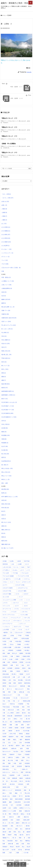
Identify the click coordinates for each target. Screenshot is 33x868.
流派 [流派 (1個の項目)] (4, 760)
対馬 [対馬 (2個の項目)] (18, 710)
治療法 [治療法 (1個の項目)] (17, 757)
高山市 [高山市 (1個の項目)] (29, 847)
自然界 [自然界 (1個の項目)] (4, 808)
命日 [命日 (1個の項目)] (10, 680)
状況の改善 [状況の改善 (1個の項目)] (6, 766)
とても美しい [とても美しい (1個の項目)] (6, 570)
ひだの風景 (6, 242)
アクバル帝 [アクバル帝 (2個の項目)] (6, 573)
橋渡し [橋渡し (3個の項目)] (15, 740)
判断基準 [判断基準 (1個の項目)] (5, 665)
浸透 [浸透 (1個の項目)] (22, 760)
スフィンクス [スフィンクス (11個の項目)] (6, 606)
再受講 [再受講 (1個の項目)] (21, 662)
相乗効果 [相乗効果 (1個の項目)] (15, 778)
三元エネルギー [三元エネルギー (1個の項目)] (19, 633)
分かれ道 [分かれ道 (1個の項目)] (28, 662)
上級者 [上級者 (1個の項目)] (4, 635)
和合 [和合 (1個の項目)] (15, 680)
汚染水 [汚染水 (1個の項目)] (20, 754)
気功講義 (5, 435)
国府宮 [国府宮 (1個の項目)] (20, 683)
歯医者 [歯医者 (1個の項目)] (18, 746)
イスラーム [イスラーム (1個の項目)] (27, 579)
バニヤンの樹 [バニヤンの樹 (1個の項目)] (24, 615)
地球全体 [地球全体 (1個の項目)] (23, 686)
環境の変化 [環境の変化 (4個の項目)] (6, 769)
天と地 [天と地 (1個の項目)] (15, 698)
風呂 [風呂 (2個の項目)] (16, 841)
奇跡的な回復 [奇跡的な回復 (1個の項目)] (26, 701)
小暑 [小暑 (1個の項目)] (4, 713)
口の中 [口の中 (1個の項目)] (28, 674)
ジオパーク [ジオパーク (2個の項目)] (16, 603)
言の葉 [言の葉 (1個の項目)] (29, 814)
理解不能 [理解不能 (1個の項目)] (27, 766)
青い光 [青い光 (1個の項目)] (14, 838)
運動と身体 (6, 530)
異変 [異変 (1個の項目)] (22, 772)
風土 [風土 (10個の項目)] (21, 841)
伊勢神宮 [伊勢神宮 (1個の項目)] (11, 650)
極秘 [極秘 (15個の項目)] (4, 740)
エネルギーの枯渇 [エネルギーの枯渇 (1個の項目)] (7, 588)
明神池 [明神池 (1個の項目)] (21, 734)
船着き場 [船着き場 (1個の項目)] (27, 811)
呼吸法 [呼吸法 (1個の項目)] (4, 680)
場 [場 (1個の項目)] (3, 689)
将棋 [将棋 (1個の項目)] (29, 710)
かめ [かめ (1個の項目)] (13, 564)
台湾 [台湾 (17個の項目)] (29, 677)
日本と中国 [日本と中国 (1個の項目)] (13, 734)
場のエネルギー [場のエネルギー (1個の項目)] (20, 689)
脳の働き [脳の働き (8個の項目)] (28, 796)
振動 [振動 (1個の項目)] (22, 725)
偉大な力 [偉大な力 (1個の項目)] (15, 653)
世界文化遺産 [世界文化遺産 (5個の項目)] (25, 638)
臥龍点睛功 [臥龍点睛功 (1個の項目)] (18, 802)
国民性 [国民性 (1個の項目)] (4, 686)
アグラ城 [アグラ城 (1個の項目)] (15, 573)
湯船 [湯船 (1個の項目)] (9, 763)
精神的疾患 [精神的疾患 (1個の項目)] (18, 790)
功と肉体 (5, 332)
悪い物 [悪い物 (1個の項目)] (28, 719)
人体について (6, 285)
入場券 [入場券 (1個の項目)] (16, 659)
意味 (4, 373)
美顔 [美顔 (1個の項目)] (11, 793)
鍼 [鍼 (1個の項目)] (24, 832)
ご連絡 (4, 220)
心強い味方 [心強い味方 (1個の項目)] (27, 716)
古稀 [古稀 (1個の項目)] (14, 677)
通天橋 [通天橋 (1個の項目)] (28, 826)
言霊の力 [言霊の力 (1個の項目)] (11, 817)
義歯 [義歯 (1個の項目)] (16, 793)
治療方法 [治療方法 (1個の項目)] (10, 757)
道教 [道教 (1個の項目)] (16, 829)
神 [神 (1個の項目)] (3, 781)
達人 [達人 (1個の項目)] (21, 829)
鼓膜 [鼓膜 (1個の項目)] (4, 853)
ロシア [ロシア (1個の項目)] (27, 630)
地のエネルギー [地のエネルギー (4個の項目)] (13, 686)
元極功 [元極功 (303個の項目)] (18, 656)
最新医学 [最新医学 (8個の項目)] (11, 737)
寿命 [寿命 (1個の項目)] (23, 710)
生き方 (5, 446)
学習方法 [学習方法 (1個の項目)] (12, 704)
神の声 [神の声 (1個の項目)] (4, 784)
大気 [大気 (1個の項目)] (19, 695)
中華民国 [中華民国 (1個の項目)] (27, 641)
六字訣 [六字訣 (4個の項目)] (29, 659)
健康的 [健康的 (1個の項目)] (21, 653)
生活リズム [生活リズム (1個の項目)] (15, 772)
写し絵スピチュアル (9, 325)
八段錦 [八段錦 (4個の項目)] (23, 659)
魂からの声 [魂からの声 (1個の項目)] (6, 850)
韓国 (4, 537)
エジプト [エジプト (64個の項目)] (5, 585)
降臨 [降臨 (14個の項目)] (16, 835)
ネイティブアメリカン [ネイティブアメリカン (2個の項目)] (9, 615)
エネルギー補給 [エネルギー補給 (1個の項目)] (7, 594)
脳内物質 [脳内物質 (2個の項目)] (28, 799)
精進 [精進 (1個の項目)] (25, 790)
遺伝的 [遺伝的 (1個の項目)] (4, 832)
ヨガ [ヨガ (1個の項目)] (13, 630)
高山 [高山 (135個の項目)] (23, 847)
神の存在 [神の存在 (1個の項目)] (12, 784)
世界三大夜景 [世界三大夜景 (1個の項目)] (6, 638)
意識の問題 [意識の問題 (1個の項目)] (18, 722)
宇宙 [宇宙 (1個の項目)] (28, 704)
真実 (4, 457)
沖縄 (4, 439)
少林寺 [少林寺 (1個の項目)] (18, 713)
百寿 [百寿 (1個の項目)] (9, 778)
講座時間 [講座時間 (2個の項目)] (5, 820)
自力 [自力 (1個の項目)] (12, 805)
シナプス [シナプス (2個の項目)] (5, 603)
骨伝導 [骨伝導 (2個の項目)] (18, 847)
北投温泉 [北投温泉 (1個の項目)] (17, 668)
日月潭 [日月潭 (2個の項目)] (4, 734)
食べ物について (7, 548)
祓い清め (5, 465)
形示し (5, 369)
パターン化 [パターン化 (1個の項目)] (27, 618)
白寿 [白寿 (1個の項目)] (19, 775)
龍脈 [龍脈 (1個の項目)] (18, 853)
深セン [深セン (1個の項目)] (28, 760)
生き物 (5, 450)
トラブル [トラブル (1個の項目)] (16, 609)
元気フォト (6, 321)
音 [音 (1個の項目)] (24, 838)
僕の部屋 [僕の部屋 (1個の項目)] (28, 653)
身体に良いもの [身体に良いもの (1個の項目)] (26, 823)
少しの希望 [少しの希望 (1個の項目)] (10, 713)
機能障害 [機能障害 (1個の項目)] (27, 740)
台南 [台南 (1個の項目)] (24, 677)
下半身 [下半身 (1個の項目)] (20, 635)
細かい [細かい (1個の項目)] (4, 793)
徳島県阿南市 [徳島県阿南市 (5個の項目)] (18, 716)
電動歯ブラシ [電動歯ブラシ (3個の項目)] (6, 838)
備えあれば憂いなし (8, 307)
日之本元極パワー (8, 410)
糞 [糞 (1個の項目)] (29, 790)
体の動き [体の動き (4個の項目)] (27, 650)
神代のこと (5, 479)
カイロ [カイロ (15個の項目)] (17, 594)
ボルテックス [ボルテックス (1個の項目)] (18, 627)
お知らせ (5, 201)
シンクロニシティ (7, 253)
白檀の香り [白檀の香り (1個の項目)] (26, 775)
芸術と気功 (6, 504)
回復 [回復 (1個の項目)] (10, 683)
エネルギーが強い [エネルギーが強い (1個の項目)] (20, 585)
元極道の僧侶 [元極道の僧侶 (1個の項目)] (26, 656)
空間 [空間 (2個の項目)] (17, 787)
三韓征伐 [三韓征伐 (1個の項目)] (28, 633)
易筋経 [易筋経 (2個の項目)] (28, 734)
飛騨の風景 (6, 544)
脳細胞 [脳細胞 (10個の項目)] (4, 802)
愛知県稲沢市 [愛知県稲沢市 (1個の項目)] (27, 722)
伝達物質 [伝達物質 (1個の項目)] (19, 650)
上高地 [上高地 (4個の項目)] (12, 635)
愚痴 (4, 377)
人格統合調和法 (7, 288)
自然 (4, 500)
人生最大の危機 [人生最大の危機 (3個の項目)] (7, 647)
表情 (4, 515)
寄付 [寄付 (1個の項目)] (29, 707)
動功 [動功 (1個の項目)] (4, 668)
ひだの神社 (6, 235)
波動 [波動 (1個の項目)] (23, 757)
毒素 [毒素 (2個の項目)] (28, 749)
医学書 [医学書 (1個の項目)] (4, 671)
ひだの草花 (6, 238)
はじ (4, 223)
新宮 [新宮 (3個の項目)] (4, 731)
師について (5, 366)
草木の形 (5, 508)
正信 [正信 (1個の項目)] (4, 743)
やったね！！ (6, 249)
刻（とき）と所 (7, 329)
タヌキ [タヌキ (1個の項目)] (26, 606)
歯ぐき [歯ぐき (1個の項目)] (4, 746)
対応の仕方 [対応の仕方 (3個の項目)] (11, 710)
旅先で (5, 399)
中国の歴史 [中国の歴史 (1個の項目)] (18, 641)
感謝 (4, 380)
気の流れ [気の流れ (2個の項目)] (16, 751)
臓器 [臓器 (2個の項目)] (10, 802)
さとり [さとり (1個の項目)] (27, 564)
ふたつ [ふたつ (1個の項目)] (22, 570)
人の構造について (8, 281)
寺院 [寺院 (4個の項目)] (4, 710)
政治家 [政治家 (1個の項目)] (23, 728)
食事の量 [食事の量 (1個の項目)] (11, 844)
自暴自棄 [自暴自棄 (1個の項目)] (27, 805)
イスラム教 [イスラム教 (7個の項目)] (17, 579)
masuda (29, 72)
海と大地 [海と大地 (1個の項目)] (10, 760)
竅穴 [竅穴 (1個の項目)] (26, 787)
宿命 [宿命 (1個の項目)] (23, 707)
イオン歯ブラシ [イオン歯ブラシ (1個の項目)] (7, 579)
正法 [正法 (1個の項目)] (15, 743)
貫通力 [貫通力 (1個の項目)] (18, 820)
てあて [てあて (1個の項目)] (29, 567)
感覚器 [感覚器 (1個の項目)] (4, 725)
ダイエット (5, 257)
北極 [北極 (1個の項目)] (29, 668)
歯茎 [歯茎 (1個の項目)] (21, 749)
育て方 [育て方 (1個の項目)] (21, 796)
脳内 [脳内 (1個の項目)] (11, 799)
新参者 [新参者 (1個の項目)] (29, 728)
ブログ (5, 264)
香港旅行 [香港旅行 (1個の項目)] (5, 847)
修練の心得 (6, 299)
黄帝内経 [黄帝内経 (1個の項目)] (27, 850)
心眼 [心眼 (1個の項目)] (4, 719)
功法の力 (5, 344)
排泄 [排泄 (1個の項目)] (28, 725)
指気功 (5, 388)
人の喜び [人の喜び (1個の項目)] (27, 644)
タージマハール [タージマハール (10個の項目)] (7, 609)
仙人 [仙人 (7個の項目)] (4, 650)
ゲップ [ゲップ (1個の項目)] (21, 597)
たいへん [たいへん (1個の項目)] (16, 567)
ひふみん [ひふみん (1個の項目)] (15, 570)
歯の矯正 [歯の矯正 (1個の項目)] (11, 746)
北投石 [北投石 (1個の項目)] (24, 668)
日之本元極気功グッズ (9, 417)
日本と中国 (5, 424)
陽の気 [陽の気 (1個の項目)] (22, 835)
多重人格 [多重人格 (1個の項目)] (22, 692)
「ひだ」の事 (6, 194)
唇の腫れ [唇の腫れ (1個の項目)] (21, 680)
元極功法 (5, 314)
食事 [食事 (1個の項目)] (4, 844)
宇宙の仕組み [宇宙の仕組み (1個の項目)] (6, 707)
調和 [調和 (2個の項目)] (19, 817)
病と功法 (5, 454)
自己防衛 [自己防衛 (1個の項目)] (19, 805)
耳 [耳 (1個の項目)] (21, 793)
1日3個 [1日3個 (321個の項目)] (4, 561)
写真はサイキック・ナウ (9, 118)
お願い (4, 205)
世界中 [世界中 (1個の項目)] (16, 638)
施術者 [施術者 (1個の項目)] (10, 731)
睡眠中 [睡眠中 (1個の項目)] (21, 778)
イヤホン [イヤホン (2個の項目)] (5, 582)
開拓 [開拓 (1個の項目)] (4, 835)
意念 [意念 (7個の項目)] (11, 722)
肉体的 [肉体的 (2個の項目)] (14, 796)
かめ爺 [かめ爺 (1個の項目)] (20, 564)
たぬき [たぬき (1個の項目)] (23, 567)
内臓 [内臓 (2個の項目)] (4, 662)
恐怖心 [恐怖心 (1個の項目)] (15, 719)
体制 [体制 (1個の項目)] (4, 653)
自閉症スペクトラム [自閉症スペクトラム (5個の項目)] (25, 808)
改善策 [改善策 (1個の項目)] (10, 728)
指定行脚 (5, 384)
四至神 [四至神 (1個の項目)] (4, 683)
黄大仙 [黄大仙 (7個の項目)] (20, 850)
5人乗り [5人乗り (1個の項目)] (12, 561)
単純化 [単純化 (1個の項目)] (18, 671)
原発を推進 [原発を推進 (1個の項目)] (6, 674)
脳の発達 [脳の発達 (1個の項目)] (5, 799)
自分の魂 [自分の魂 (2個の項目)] (5, 805)
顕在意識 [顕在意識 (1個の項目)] (10, 841)
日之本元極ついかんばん (9, 402)
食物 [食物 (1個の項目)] (17, 844)
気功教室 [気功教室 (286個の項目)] (28, 751)
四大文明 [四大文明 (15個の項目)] (28, 680)
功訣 (4, 347)
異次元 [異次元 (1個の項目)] (4, 775)
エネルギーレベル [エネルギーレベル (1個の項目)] (23, 588)
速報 (4, 526)
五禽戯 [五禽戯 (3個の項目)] (19, 644)
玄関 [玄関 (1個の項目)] (13, 766)
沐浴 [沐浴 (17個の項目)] (4, 757)
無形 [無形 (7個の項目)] (20, 763)
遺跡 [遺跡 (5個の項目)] (10, 832)
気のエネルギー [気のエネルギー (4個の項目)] (7, 751)
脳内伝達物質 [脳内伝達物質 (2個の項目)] (19, 799)
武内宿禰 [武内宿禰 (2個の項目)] (27, 743)
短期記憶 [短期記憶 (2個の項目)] (28, 778)
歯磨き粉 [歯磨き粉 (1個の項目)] (14, 749)
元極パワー (6, 310)
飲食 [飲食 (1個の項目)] (23, 844)
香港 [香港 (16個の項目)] (28, 844)
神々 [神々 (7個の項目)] (7, 781)
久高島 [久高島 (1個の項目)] (4, 644)
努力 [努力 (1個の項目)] (17, 665)
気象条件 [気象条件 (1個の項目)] (12, 754)
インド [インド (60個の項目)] (12, 582)
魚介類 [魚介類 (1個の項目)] (13, 850)
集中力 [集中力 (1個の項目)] (28, 835)
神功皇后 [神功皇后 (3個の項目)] (21, 784)
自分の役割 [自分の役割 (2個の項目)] (27, 802)
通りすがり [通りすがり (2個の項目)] (20, 826)
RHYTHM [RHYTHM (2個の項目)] (27, 561)
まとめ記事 (5, 246)
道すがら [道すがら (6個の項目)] (10, 829)
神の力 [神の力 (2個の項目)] (21, 781)
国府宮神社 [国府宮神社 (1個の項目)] (27, 683)
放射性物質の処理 (8, 391)
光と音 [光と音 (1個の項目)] (4, 659)
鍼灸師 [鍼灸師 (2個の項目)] (29, 832)
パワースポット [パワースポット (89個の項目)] (17, 621)
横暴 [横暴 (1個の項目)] (9, 740)
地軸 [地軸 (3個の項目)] (29, 686)
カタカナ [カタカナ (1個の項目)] (26, 594)
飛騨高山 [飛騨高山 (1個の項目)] (28, 841)
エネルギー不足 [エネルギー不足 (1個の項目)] (7, 591)
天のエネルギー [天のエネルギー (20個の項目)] (25, 698)
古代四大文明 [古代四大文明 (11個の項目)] (6, 677)
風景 (10, 15)
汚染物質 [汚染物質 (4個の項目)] (27, 754)
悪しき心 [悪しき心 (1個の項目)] (5, 722)
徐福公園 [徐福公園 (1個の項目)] (10, 716)
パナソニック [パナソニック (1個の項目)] (6, 621)
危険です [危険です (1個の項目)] (26, 671)
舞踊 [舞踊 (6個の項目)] (20, 811)
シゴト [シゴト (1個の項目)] (21, 600)
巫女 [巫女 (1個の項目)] (29, 713)
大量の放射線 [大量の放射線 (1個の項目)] (6, 698)
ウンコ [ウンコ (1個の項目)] (18, 582)
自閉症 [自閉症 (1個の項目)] (15, 808)
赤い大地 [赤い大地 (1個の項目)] (11, 823)
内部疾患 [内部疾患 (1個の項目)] (15, 662)
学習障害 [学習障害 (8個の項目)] (21, 704)
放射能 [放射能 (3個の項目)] (16, 728)
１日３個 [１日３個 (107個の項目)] (26, 853)
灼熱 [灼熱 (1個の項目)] (15, 763)
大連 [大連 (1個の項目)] (26, 695)
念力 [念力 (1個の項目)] (9, 719)
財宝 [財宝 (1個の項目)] (12, 820)
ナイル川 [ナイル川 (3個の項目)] (14, 612)
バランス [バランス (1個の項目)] (5, 618)
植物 (4, 432)
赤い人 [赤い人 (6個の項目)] (4, 823)
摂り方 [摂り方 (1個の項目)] (4, 728)
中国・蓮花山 (6, 277)
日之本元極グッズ (8, 406)
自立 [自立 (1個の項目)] (10, 808)
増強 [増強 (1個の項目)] (28, 689)
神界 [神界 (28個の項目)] (28, 784)
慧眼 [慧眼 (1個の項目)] (11, 725)
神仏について (6, 476)
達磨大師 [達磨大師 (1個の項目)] (28, 829)
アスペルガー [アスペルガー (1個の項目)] (25, 573)
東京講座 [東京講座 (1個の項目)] (28, 737)
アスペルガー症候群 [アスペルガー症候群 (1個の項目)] (8, 576)
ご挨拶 (4, 212)
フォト (5, 260)
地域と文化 (6, 351)
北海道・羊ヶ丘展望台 (9, 144)
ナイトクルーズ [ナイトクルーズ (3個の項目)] (26, 609)
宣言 (4, 362)
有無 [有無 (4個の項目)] (22, 737)
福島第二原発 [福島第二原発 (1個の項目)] (6, 787)
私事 (4, 493)
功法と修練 (6, 340)
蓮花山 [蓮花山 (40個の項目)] (23, 814)
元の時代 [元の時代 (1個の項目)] (5, 656)
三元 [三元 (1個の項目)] (11, 633)
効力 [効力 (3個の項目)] (28, 665)
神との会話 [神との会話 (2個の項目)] (14, 781)
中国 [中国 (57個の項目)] (11, 641)
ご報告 (4, 209)
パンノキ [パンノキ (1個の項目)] (27, 621)
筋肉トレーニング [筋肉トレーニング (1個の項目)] (7, 790)
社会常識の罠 (6, 461)
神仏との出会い (7, 468)
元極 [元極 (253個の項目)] (12, 656)
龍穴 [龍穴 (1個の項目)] (11, 853)
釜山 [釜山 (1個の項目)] (19, 832)
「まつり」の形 (7, 198)
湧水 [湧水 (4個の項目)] (4, 763)
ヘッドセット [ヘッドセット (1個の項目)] (6, 627)
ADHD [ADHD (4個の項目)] (19, 561)
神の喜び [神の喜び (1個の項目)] (28, 781)
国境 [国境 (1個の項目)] (15, 683)
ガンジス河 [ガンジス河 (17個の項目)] (6, 597)
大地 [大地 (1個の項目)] (28, 692)
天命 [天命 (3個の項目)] (4, 701)
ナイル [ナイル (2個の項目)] (4, 612)
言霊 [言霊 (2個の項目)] (4, 817)
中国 (3, 271)
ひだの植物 (6, 231)
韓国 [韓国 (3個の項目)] (20, 838)
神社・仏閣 (4, 483)
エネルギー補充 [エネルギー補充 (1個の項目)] (22, 591)
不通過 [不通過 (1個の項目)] (27, 635)
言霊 (4, 519)
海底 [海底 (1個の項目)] (17, 760)
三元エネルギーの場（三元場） (11, 268)
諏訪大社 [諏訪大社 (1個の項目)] (26, 817)
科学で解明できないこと (9, 497)
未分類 (5, 428)
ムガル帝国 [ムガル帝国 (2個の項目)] (6, 630)
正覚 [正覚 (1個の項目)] (20, 743)
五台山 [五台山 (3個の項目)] (12, 644)
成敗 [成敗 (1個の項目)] (17, 725)
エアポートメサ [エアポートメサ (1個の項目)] (26, 582)
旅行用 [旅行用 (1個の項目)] (18, 731)
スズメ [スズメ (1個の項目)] (26, 603)
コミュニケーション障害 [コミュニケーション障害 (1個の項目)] (9, 600)
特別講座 (5, 443)
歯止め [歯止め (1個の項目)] (29, 746)
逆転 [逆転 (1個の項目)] (12, 826)
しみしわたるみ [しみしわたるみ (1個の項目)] (7, 567)
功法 (4, 336)
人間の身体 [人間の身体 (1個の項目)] (17, 647)
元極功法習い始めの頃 (9, 318)
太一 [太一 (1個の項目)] (19, 701)
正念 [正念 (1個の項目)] (9, 743)
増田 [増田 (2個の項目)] (9, 692)
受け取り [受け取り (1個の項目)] (14, 674)
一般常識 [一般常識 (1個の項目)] (5, 633)
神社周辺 (5, 489)
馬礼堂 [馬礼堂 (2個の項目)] (12, 847)
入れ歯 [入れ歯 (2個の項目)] (10, 659)
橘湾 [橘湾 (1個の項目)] (21, 740)
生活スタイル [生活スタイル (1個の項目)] (6, 772)
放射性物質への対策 (8, 395)
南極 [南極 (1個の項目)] (11, 671)
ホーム (4, 15)
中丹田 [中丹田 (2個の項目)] (4, 641)
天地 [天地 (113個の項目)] (9, 701)
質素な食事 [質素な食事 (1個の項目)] (26, 820)
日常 (4, 421)
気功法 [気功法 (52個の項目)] (4, 754)
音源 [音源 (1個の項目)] (29, 838)
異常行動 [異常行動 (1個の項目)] (28, 772)
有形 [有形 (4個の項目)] (17, 737)
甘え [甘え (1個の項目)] (15, 769)
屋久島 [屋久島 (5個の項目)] (24, 713)
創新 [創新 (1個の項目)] (12, 665)
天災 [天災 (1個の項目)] (14, 701)
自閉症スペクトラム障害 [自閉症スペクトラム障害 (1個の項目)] (9, 811)
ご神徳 (4, 216)
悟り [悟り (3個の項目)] (22, 719)
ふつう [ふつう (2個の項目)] (28, 570)
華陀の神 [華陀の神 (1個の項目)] (16, 814)
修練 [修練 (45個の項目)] (9, 653)
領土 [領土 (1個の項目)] (4, 841)
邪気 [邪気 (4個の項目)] (15, 832)
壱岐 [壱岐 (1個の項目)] (15, 692)
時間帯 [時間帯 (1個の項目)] (4, 737)
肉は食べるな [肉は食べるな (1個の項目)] (6, 796)
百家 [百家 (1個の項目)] (4, 778)
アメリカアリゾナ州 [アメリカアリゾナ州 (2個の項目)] (23, 576)
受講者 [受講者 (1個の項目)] (21, 674)
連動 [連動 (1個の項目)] (4, 829)
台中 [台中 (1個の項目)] (19, 677)
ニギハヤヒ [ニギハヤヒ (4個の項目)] (25, 612)
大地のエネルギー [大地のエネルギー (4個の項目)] (7, 695)
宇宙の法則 (6, 358)
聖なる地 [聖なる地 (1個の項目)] (27, 793)
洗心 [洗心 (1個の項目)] (29, 757)
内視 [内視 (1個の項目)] (9, 662)
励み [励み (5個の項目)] (23, 665)
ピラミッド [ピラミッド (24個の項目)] (23, 624)
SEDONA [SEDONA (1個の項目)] (5, 564)
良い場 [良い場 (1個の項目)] (4, 814)
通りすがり (6, 522)
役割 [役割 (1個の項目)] (4, 716)
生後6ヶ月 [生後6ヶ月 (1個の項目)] (25, 769)
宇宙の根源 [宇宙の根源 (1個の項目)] (16, 707)
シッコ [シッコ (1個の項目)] (28, 600)
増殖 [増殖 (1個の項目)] (4, 692)
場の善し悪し (6, 355)
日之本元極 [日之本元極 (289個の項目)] (26, 731)
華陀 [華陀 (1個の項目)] (10, 814)
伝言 (4, 296)
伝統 (4, 292)
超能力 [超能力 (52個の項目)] (18, 823)
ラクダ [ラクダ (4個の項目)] (20, 630)
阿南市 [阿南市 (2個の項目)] (10, 835)
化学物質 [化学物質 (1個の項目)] (10, 668)
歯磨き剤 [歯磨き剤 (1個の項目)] (5, 749)
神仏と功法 (6, 472)
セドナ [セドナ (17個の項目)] (17, 606)
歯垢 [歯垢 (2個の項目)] (23, 746)
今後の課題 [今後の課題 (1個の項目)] (27, 647)
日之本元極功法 (7, 413)
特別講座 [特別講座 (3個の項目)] (27, 763)
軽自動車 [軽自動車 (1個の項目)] (5, 826)
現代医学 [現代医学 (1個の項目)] (20, 766)
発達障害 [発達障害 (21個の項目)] (12, 775)
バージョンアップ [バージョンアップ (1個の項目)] (15, 618)
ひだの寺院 (6, 227)
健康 (4, 303)
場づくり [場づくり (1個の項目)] (10, 689)
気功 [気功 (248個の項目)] (22, 751)
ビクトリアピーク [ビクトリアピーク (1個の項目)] (7, 624)
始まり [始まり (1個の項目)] (4, 704)
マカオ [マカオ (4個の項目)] (27, 627)
